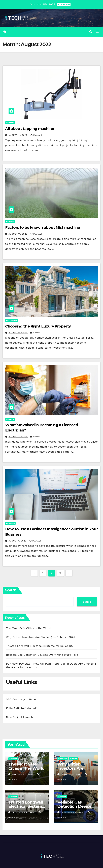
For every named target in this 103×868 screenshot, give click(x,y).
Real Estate (12, 320)
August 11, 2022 (18, 135)
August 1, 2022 (18, 541)
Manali (36, 135)
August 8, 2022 (18, 437)
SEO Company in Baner (21, 699)
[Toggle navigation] (97, 32)
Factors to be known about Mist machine (43, 227)
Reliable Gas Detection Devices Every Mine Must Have (42, 655)
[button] (91, 32)
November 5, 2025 (23, 774)
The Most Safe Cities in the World (29, 628)
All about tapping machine (30, 129)
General (10, 123)
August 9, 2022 (18, 333)
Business (10, 523)
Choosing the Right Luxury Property (38, 326)
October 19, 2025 (71, 774)
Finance (74, 759)
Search (11, 590)
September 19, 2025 (24, 812)
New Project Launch (19, 717)
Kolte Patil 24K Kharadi (21, 708)
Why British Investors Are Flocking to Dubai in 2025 (41, 637)
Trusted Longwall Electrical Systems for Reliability (40, 646)
